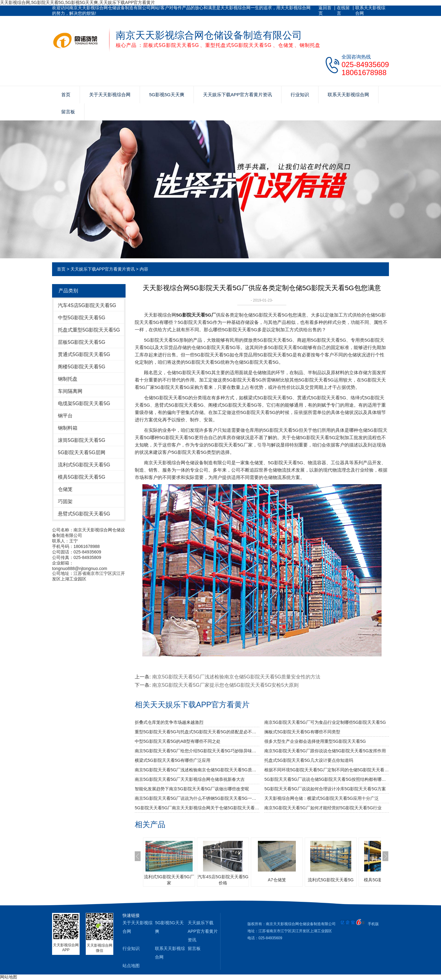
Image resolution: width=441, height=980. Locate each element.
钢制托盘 (68, 379)
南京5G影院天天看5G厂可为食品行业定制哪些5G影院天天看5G (325, 722)
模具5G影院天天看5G (82, 477)
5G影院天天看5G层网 (82, 452)
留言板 (68, 112)
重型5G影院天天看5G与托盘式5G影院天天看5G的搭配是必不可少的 (197, 732)
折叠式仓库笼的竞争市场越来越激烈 (169, 722)
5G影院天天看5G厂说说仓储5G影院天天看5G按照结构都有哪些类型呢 (327, 779)
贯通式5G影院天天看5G (84, 354)
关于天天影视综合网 (110, 95)
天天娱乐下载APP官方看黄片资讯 (237, 95)
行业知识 (300, 95)
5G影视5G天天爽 (167, 95)
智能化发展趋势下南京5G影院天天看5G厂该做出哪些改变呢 (192, 789)
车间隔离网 (70, 391)
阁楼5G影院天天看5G (82, 367)
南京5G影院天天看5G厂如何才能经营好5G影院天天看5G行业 (323, 808)
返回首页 (325, 10)
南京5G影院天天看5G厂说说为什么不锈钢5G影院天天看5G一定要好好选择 (197, 798)
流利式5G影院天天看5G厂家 (169, 880)
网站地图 (9, 977)
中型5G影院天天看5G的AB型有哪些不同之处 (178, 741)
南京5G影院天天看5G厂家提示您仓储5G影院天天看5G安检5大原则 (225, 685)
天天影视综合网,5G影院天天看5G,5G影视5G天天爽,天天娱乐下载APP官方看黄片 (77, 2)
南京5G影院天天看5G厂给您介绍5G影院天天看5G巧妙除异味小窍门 (197, 751)
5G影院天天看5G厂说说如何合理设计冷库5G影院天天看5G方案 (325, 789)
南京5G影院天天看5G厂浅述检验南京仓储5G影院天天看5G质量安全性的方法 (236, 677)
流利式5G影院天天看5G (84, 465)
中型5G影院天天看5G (82, 318)
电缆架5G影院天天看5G (84, 403)
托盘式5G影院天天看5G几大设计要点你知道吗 (309, 760)
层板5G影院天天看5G (82, 342)
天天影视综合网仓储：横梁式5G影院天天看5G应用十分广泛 (321, 798)
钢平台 (65, 416)
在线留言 (343, 10)
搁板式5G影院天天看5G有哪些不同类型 (302, 732)
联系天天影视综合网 (370, 10)
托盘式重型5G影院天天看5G (89, 330)
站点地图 (131, 966)
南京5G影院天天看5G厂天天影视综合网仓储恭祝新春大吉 (190, 779)
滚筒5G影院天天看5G (82, 440)
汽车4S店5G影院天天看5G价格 (223, 880)
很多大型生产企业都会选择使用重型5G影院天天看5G (315, 741)
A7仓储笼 (277, 880)
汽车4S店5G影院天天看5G (87, 305)
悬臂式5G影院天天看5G (84, 514)
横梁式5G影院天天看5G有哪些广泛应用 (173, 760)
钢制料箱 (68, 428)
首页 (66, 95)
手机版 (373, 924)
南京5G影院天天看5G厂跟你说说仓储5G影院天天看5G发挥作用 (325, 751)
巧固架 (65, 501)
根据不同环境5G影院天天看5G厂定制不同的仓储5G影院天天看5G (327, 770)
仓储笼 (65, 489)
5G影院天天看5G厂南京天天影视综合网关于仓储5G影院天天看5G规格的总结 (197, 808)
